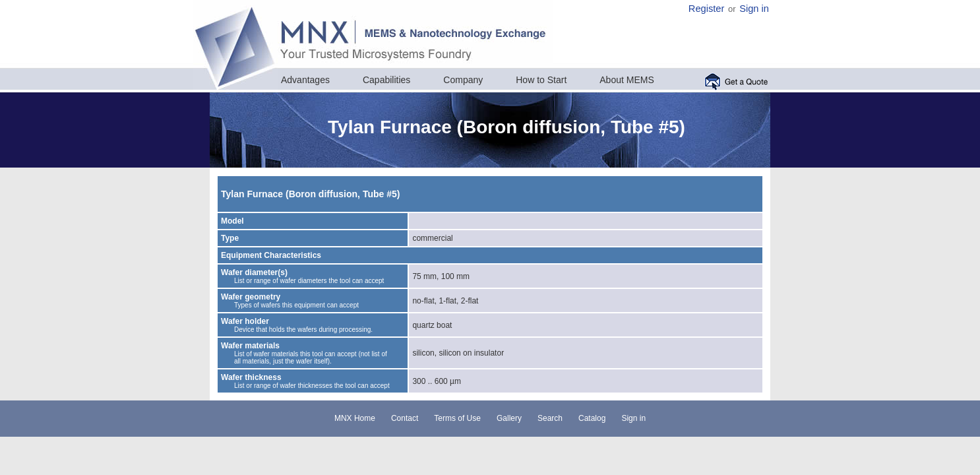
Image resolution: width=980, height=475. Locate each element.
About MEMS (627, 80)
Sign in (754, 9)
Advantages (305, 80)
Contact (405, 418)
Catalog (592, 418)
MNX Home (355, 418)
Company (463, 80)
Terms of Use (457, 418)
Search (550, 418)
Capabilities (386, 80)
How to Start (541, 80)
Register (707, 9)
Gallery (509, 418)
